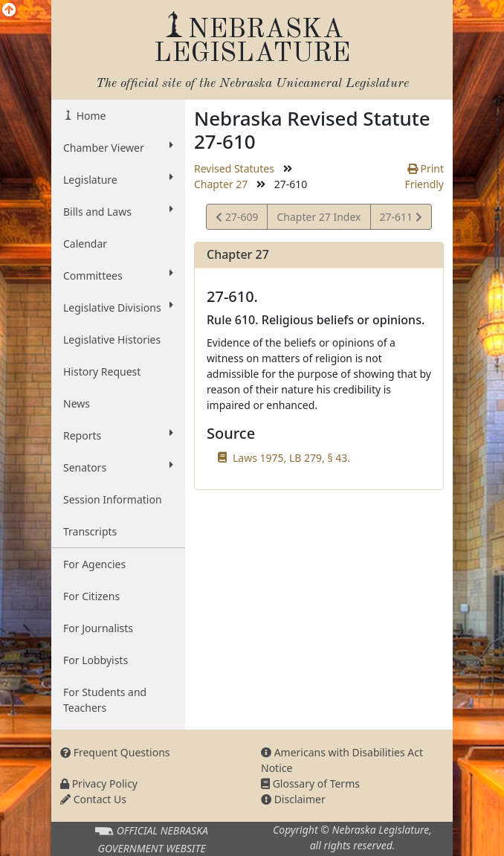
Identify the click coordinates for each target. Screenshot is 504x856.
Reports (118, 435)
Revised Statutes (234, 168)
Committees (118, 275)
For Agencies (94, 564)
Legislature (118, 179)
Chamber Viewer (118, 147)
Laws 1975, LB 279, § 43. (291, 458)
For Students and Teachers (105, 700)
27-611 (401, 219)
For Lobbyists (96, 660)
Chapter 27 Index (319, 217)
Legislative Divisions (118, 307)
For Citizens (91, 596)
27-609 (237, 219)
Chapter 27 (221, 184)
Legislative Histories (112, 339)
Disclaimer (293, 799)
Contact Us (93, 799)
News (77, 403)
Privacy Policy (99, 783)
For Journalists (98, 628)
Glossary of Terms (310, 783)
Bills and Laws (118, 211)
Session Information (113, 499)
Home (90, 116)
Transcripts (90, 531)
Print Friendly (424, 176)
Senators (118, 467)
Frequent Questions (115, 752)
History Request (102, 371)
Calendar (85, 244)
